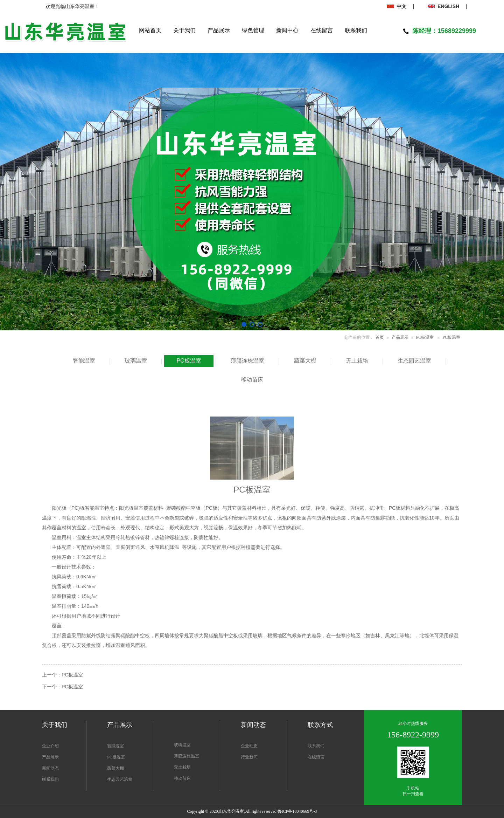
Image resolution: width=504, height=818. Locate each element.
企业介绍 (50, 746)
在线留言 (316, 757)
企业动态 (249, 746)
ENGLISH (443, 6)
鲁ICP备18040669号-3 (297, 811)
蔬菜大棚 (115, 768)
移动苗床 (182, 778)
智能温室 (115, 746)
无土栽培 (182, 767)
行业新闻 (249, 757)
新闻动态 (50, 768)
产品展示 (400, 337)
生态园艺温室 (120, 779)
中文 (397, 6)
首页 (380, 337)
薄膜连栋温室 (187, 756)
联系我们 (50, 779)
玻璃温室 (182, 745)
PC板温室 (425, 337)
